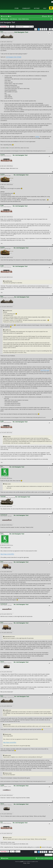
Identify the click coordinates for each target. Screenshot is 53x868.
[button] (36, 29)
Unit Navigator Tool (7, 22)
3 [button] (43, 29)
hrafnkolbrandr (4, 515)
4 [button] (44, 29)
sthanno (2, 662)
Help (45, 8)
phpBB (22, 862)
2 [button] (41, 29)
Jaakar (2, 562)
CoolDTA (2, 785)
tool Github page (45, 370)
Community (26, 8)
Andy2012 (3, 155)
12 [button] (50, 29)
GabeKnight (3, 496)
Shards (2, 533)
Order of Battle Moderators (12, 24)
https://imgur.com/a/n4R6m (7, 554)
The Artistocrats (23, 24)
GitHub (37, 137)
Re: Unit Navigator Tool (20, 155)
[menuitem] (10, 16)
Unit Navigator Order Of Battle (14, 57)
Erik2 (2, 822)
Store (17, 8)
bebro (2, 466)
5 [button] (46, 29)
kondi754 (2, 174)
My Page (37, 8)
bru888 (2, 206)
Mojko (2, 32)
